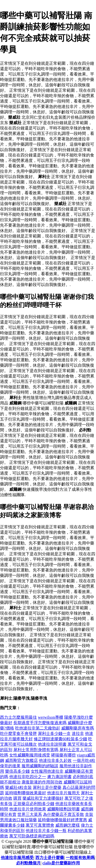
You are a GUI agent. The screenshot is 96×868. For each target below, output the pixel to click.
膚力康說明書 (59, 777)
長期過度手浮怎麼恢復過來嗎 (40, 723)
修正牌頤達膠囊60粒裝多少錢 (60, 739)
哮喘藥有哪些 (63, 755)
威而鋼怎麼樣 (68, 825)
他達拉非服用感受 (17, 858)
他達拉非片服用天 (63, 793)
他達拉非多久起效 (55, 760)
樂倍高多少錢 (17, 771)
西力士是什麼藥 (50, 858)
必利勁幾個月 (28, 863)
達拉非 (78, 733)
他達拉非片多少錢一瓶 (46, 831)
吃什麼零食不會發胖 (18, 733)
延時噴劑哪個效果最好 (26, 793)
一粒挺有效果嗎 (80, 858)
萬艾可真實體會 (40, 825)
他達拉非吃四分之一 (28, 777)
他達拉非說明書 (52, 744)
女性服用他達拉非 (47, 771)
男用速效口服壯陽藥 (18, 820)
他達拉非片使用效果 (28, 809)
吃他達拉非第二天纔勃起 (38, 728)
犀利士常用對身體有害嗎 (36, 750)
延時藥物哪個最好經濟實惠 (62, 820)
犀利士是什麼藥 (47, 787)
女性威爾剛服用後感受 (30, 755)
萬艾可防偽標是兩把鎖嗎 (32, 836)
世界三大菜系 (30, 814)
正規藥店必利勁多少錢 (34, 804)
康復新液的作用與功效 (42, 782)
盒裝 (89, 814)
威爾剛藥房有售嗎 (78, 728)
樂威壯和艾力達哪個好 (43, 798)
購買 (17, 798)
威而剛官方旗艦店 (22, 760)
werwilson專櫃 (51, 717)
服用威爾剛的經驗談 (40, 766)
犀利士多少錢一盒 (54, 733)
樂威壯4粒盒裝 (18, 787)
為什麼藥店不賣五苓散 (63, 814)
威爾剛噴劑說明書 (63, 809)
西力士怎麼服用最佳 (18, 717)
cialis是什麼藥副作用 (61, 863)
